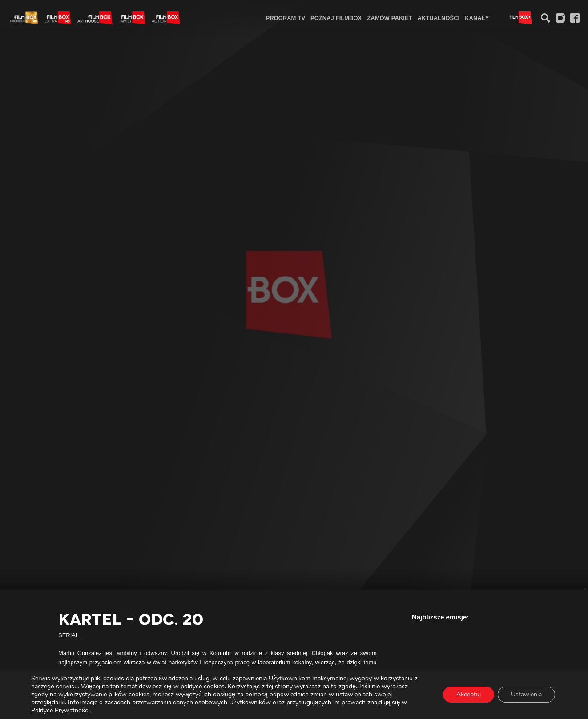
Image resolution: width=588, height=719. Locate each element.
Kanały (477, 18)
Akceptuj (469, 694)
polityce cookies (203, 686)
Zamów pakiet (389, 18)
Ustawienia (526, 694)
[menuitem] (286, 18)
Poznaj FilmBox (336, 18)
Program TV (286, 18)
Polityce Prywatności (60, 710)
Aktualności (439, 18)
